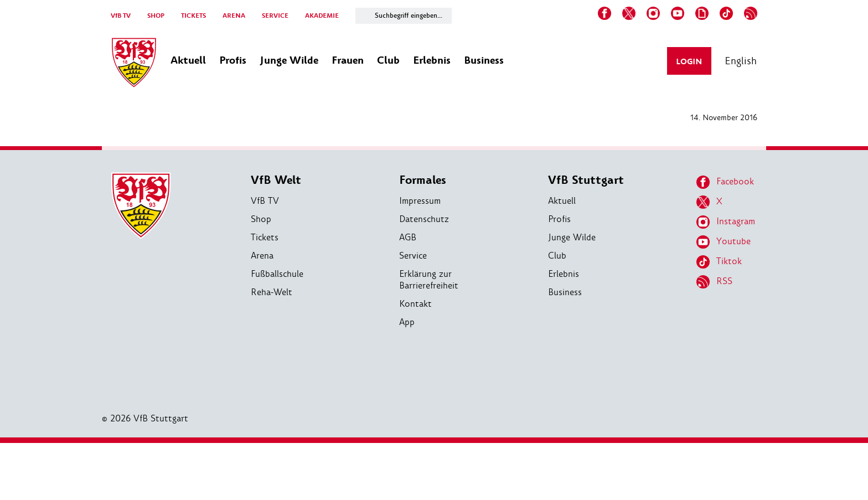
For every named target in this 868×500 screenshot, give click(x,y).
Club (557, 256)
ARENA (234, 16)
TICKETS (193, 16)
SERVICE (275, 16)
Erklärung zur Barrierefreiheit (429, 280)
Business (565, 292)
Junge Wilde (572, 237)
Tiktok (719, 262)
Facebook (725, 182)
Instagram (726, 222)
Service (413, 256)
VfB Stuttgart (586, 180)
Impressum (420, 201)
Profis (559, 219)
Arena (262, 256)
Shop (261, 219)
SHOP (156, 16)
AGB (408, 237)
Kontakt (415, 304)
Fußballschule (277, 274)
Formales (423, 180)
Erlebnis (564, 274)
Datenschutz (424, 219)
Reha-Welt (272, 292)
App (407, 322)
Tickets (265, 237)
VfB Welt (276, 180)
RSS (714, 282)
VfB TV (121, 16)
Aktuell (562, 201)
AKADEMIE (322, 16)
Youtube (724, 242)
